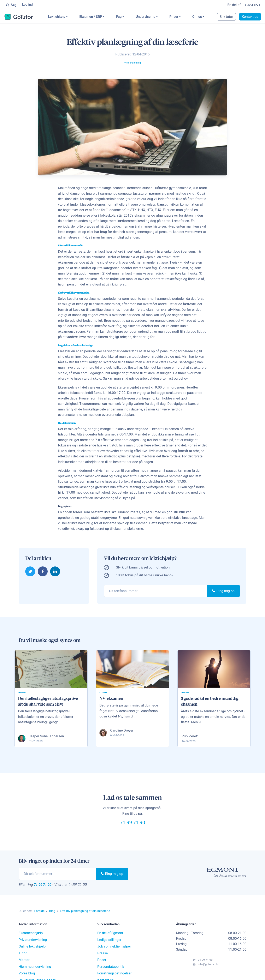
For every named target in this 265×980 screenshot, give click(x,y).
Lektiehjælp (63, 17)
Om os (203, 17)
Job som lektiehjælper (114, 955)
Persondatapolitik (111, 975)
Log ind (28, 5)
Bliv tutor (227, 17)
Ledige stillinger (109, 948)
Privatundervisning (33, 948)
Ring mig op (223, 592)
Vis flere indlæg (132, 63)
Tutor (23, 961)
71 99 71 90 (132, 827)
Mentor (24, 968)
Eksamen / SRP (97, 17)
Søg (11, 5)
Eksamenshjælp (31, 941)
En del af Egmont (110, 941)
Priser (180, 17)
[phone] (156, 592)
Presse (103, 961)
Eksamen (24, 694)
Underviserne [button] (152, 17)
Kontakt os (250, 17)
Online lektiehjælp (32, 955)
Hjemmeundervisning (35, 975)
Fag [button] (125, 17)
